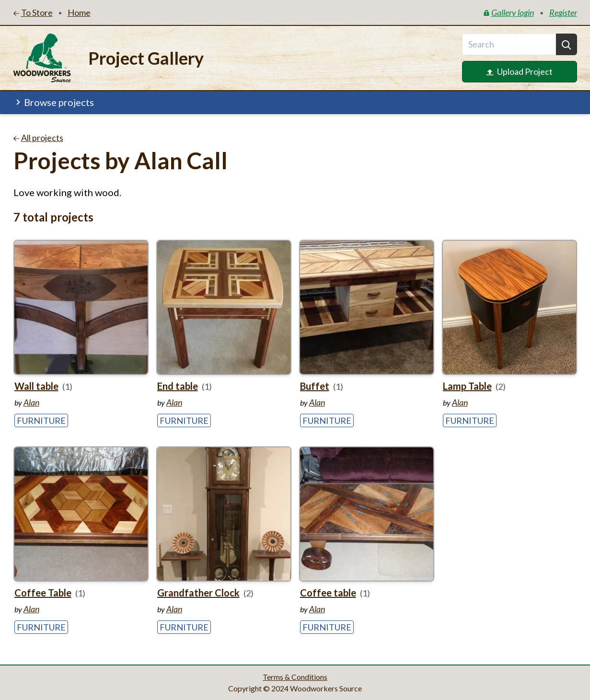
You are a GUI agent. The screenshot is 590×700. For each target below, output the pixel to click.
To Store (33, 12)
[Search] (567, 44)
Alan (31, 402)
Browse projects (54, 102)
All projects (38, 138)
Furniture (41, 420)
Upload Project (520, 71)
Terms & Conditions (295, 677)
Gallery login (509, 12)
